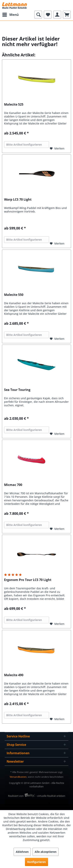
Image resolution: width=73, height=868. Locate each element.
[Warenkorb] (67, 15)
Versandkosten (18, 777)
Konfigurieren (36, 862)
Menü (11, 14)
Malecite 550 (14, 295)
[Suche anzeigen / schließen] (38, 15)
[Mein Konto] (57, 15)
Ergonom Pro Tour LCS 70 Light (28, 580)
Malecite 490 (14, 675)
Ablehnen (22, 852)
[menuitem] (10, 15)
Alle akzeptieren (46, 852)
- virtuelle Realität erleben (51, 796)
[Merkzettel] (48, 15)
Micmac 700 (13, 485)
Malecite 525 (14, 104)
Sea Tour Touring (17, 390)
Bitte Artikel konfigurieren (24, 145)
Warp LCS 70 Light (18, 200)
